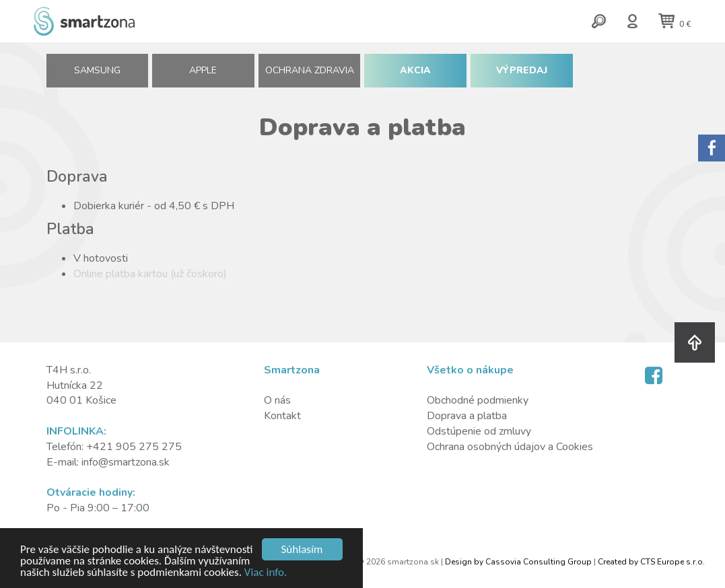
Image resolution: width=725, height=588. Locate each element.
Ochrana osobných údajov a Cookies (510, 447)
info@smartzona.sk (126, 462)
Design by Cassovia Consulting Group (518, 562)
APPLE (203, 70)
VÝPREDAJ (522, 70)
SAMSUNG (97, 70)
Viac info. (266, 573)
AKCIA (415, 70)
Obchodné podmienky (478, 400)
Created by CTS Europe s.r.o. (651, 562)
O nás (277, 400)
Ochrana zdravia (310, 70)
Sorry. (712, 148)
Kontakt (282, 416)
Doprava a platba (467, 416)
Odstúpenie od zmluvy (479, 431)
